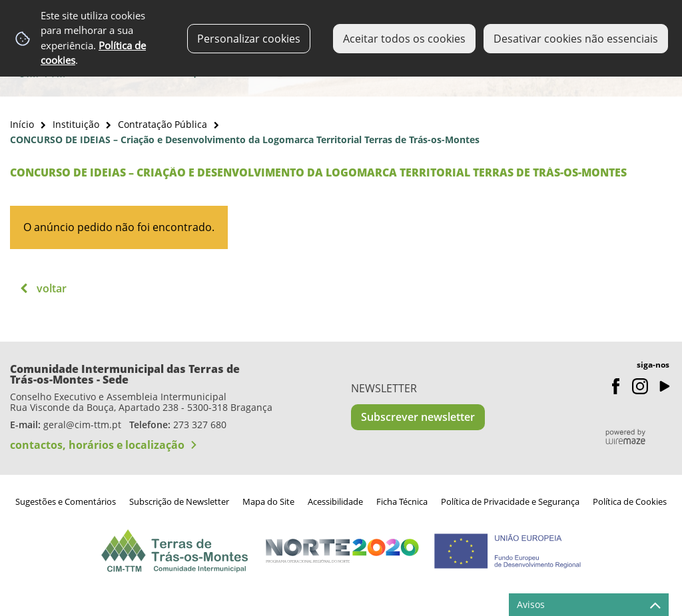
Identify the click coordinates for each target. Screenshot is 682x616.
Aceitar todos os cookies (404, 39)
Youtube (664, 386)
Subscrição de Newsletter (179, 501)
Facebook (616, 386)
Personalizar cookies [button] (249, 39)
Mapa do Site (268, 501)
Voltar (52, 288)
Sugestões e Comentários (66, 501)
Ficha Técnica (402, 501)
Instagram (640, 386)
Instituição (76, 124)
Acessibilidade (335, 501)
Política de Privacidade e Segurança (510, 501)
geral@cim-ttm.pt (82, 425)
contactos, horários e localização (97, 445)
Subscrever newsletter (418, 417)
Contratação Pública (163, 124)
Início (22, 124)
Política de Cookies (630, 501)
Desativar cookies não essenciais (576, 39)
